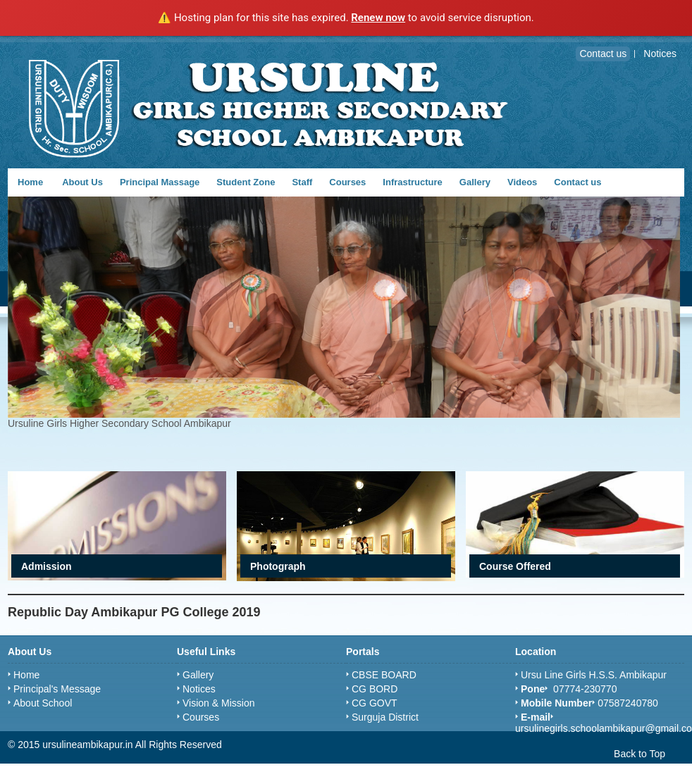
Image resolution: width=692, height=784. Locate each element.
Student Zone (246, 182)
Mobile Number (556, 703)
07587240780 (628, 703)
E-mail (536, 717)
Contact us (577, 182)
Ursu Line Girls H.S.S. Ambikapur (594, 675)
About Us (82, 182)
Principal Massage (160, 182)
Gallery (475, 182)
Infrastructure (413, 182)
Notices (199, 689)
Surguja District (385, 717)
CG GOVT (375, 703)
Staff (302, 182)
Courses (347, 182)
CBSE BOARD (384, 675)
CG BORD (375, 689)
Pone (533, 689)
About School (43, 703)
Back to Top (640, 754)
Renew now (378, 18)
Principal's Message (57, 689)
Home (30, 182)
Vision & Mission (218, 703)
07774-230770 (583, 689)
